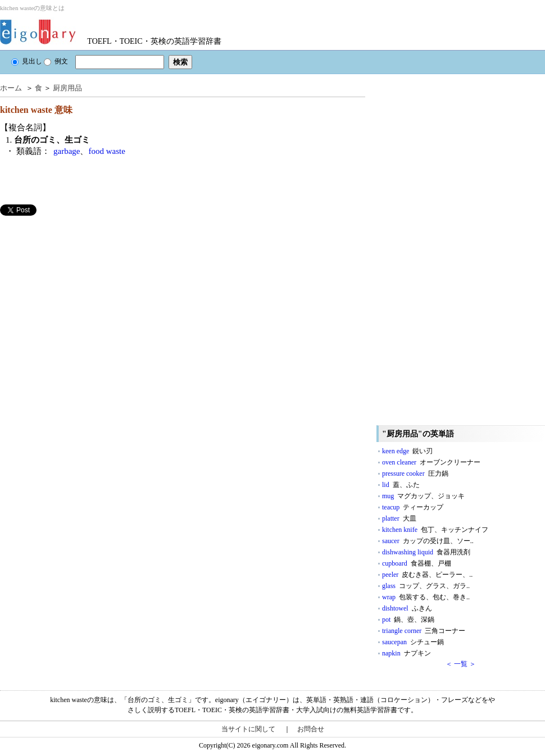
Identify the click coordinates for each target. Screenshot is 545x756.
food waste (106, 151)
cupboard (417, 563)
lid (401, 485)
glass (426, 586)
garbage (67, 151)
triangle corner (424, 631)
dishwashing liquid (426, 552)
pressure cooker (415, 473)
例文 (56, 61)
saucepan (413, 642)
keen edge (407, 451)
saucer (428, 541)
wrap (426, 597)
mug (423, 496)
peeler (427, 575)
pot (408, 620)
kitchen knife (435, 530)
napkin (407, 653)
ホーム (11, 88)
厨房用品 (67, 88)
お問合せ (311, 729)
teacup (413, 507)
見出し (27, 61)
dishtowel (407, 608)
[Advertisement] (84, 294)
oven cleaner (431, 462)
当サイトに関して (248, 729)
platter (399, 518)
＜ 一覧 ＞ (461, 664)
